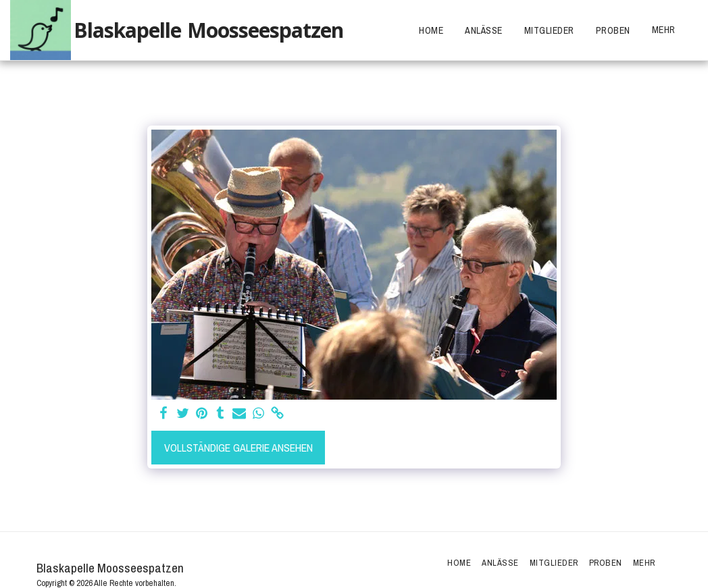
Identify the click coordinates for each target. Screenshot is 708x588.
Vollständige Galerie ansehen (238, 448)
